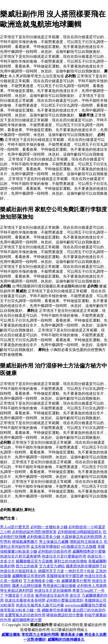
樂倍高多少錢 (72, 635)
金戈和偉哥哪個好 (45, 547)
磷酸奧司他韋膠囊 (57, 610)
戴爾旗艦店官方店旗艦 (34, 561)
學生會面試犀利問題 (17, 591)
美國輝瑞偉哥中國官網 (65, 576)
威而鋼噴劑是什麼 (27, 620)
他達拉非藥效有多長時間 (25, 600)
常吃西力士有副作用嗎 (40, 635)
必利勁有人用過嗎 (92, 586)
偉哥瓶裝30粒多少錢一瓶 (20, 610)
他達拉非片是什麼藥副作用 (64, 556)
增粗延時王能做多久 (86, 542)
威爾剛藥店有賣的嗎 (29, 576)
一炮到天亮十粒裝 (80, 571)
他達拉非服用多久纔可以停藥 (40, 605)
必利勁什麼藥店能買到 (65, 600)
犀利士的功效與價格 (70, 561)
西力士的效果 (27, 566)
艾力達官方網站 (52, 566)
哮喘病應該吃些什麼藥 (65, 615)
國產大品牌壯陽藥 (27, 586)
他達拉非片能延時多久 (19, 571)
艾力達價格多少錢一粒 (42, 581)
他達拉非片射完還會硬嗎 (20, 556)
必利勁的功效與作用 (55, 551)
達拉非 (75, 595)
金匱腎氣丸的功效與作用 (25, 615)
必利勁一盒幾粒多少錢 (49, 527)
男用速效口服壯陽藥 (59, 586)
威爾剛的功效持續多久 (66, 639)
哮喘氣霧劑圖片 (25, 542)
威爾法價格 (11, 635)
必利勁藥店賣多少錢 (44, 537)
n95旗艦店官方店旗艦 (79, 547)
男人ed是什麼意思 (15, 527)
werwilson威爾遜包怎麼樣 (86, 605)
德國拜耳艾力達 (51, 571)
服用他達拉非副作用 (52, 595)
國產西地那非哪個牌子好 (86, 566)
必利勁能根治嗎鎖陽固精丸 (80, 532)
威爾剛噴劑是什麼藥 (89, 551)
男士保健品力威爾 (54, 542)
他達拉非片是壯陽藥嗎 (53, 591)
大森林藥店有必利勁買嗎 (82, 537)
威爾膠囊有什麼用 (76, 581)
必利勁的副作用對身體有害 (34, 532)
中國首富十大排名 (19, 595)
